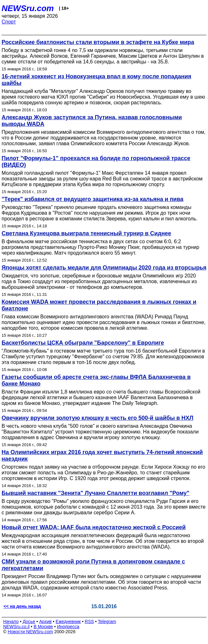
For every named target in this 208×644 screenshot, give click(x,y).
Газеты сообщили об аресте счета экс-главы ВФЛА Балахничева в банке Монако (96, 380)
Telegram (107, 621)
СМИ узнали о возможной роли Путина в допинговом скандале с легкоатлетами (93, 565)
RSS (89, 621)
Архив (45, 621)
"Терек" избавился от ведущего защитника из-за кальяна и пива (92, 199)
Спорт (9, 22)
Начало (11, 621)
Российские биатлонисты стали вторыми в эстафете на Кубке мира (98, 42)
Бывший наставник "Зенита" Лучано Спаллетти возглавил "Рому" (95, 493)
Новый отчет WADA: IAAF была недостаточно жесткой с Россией (94, 527)
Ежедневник (68, 621)
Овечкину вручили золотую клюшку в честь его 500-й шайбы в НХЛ (97, 418)
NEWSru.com (28, 8)
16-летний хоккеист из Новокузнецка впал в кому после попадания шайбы (96, 80)
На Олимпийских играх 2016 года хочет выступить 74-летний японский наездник (102, 455)
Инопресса (68, 627)
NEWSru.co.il (16, 627)
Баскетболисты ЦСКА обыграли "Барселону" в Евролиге (83, 343)
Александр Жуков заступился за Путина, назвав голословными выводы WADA (92, 121)
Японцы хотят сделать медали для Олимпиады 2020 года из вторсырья (104, 268)
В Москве (43, 627)
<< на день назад (22, 606)
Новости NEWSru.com (30, 632)
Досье (29, 621)
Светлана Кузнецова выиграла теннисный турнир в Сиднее (86, 233)
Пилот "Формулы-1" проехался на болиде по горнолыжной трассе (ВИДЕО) (96, 162)
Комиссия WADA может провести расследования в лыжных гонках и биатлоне (99, 305)
